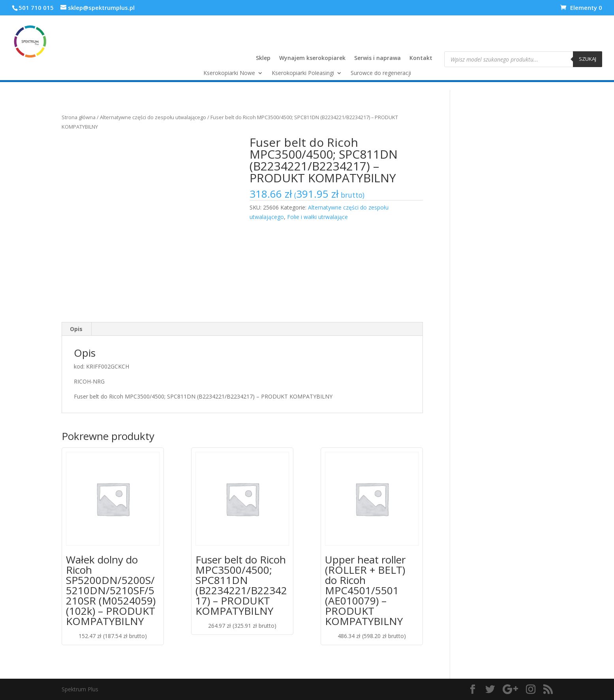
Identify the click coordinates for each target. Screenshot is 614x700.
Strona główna (79, 117)
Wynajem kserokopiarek (312, 58)
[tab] (76, 329)
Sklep (263, 58)
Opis (76, 329)
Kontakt (421, 58)
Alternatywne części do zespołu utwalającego (153, 117)
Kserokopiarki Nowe (229, 73)
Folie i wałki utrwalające (317, 217)
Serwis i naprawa (377, 58)
